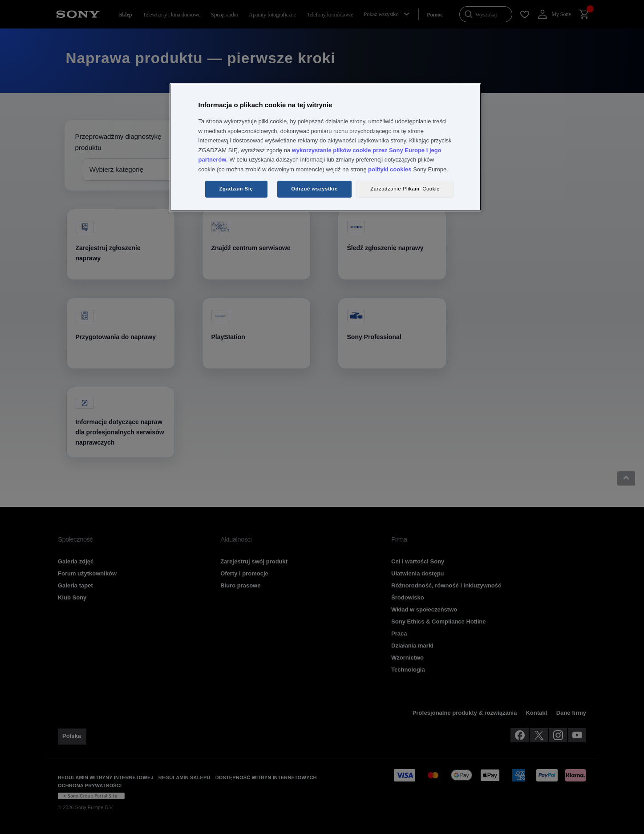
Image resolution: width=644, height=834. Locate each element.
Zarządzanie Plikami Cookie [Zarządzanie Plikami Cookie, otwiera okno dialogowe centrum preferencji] (405, 189)
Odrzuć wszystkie (314, 189)
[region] (325, 147)
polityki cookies (390, 169)
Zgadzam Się (236, 189)
